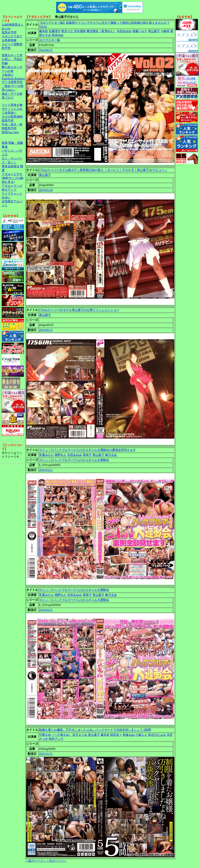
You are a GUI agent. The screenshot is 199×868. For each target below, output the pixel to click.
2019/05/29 (46, 190)
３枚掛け (8, 75)
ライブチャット (12, 194)
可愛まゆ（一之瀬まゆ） (55, 735)
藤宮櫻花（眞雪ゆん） (101, 31)
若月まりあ (80, 735)
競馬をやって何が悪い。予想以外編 (12, 59)
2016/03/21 (46, 470)
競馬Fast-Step (10, 132)
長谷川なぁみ (157, 735)
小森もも (141, 735)
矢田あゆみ (124, 31)
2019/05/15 (46, 330)
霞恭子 (87, 455)
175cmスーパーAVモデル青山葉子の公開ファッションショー (79, 310)
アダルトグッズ (12, 186)
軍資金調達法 (11, 166)
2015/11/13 (46, 754)
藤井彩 (44, 31)
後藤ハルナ (140, 31)
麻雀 (5, 147)
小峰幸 (165, 31)
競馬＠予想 (9, 32)
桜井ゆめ (58, 35)
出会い (6, 197)
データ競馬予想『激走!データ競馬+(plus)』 (13, 86)
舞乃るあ (111, 455)
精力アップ (9, 190)
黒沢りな (67, 31)
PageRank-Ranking (13, 79)
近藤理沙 (55, 31)
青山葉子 (154, 31)
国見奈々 (116, 735)
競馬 (5, 143)
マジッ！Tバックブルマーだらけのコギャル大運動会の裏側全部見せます (87, 450)
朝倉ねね (129, 735)
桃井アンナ (56, 739)
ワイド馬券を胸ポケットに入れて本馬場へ (12, 109)
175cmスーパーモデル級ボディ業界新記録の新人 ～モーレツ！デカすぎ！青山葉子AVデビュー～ (103, 170)
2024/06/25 (46, 50)
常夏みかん (47, 455)
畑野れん (61, 455)
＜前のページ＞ (36, 861)
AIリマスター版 (50, 40)
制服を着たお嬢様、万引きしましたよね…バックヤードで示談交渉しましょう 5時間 (95, 730)
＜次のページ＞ (56, 861)
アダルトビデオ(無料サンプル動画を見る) (13, 178)
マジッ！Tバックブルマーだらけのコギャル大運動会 (74, 460)
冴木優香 (80, 31)
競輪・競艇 (16, 143)
